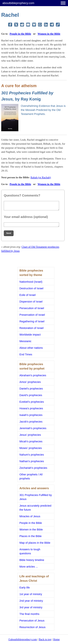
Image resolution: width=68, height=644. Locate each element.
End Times (26, 354)
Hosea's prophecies (31, 408)
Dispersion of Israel (31, 302)
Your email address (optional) (26, 217)
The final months (29, 614)
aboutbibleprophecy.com (18, 3)
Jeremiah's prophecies (33, 428)
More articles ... (29, 567)
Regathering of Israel (32, 321)
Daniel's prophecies (31, 389)
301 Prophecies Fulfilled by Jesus (36, 497)
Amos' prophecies (30, 382)
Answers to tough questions (30, 551)
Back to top (45, 639)
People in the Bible (20, 34)
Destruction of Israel (31, 288)
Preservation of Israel (32, 315)
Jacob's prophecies (31, 422)
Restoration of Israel (32, 328)
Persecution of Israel (32, 308)
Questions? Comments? (22, 195)
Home (56, 639)
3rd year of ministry (31, 607)
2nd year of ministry (31, 601)
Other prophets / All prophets (31, 476)
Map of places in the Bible (35, 543)
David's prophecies (31, 395)
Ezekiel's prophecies (32, 402)
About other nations (31, 348)
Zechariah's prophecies (33, 468)
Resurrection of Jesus (33, 627)
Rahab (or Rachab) (41, 177)
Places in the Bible (31, 536)
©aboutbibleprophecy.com (23, 639)
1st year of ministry (31, 594)
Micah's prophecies (31, 441)
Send (9, 233)
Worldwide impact (30, 335)
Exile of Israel (28, 295)
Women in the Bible (49, 34)
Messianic (25, 341)
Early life (25, 588)
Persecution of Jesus (32, 621)
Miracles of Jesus (30, 516)
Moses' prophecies (31, 448)
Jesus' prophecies (30, 435)
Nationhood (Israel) (31, 282)
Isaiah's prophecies (31, 415)
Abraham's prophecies (33, 375)
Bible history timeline (32, 560)
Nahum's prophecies (32, 455)
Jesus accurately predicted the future (35, 508)
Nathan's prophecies (32, 461)
